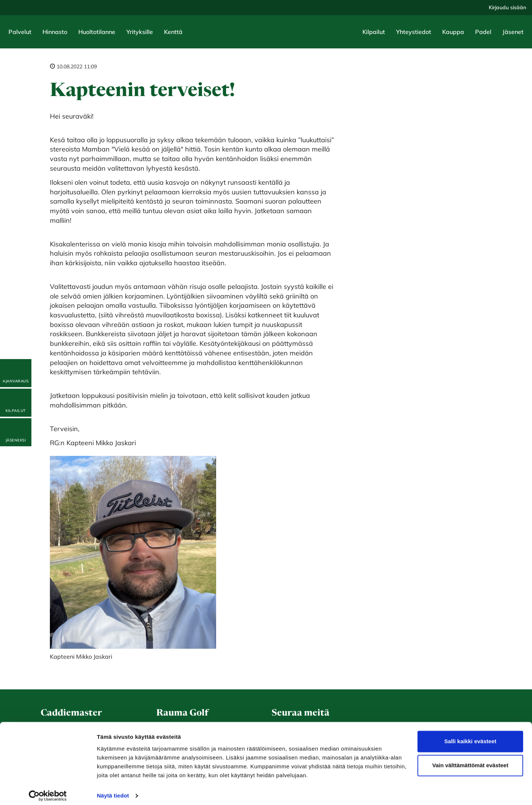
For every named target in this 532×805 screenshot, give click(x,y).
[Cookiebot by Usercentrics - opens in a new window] (48, 791)
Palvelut (20, 32)
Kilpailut (374, 32)
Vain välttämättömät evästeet (470, 760)
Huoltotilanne (97, 32)
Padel (483, 32)
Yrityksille (140, 32)
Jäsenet (513, 32)
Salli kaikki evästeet (470, 736)
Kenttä (173, 32)
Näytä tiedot (113, 790)
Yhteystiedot (414, 32)
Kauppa (453, 32)
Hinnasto (55, 32)
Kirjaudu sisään (507, 7)
